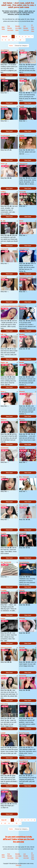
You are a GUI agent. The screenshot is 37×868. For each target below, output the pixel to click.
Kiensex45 (23, 676)
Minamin (22, 420)
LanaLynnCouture (25, 704)
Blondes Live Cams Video (18, 28)
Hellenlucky (23, 78)
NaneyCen (4, 106)
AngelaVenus (5, 789)
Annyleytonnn (5, 136)
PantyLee (4, 505)
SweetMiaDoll (24, 761)
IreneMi (22, 106)
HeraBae (4, 533)
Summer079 (5, 448)
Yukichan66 (4, 249)
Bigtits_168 (4, 362)
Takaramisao (23, 164)
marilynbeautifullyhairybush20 (11, 306)
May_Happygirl (24, 477)
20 (20, 40)
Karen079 (4, 277)
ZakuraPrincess (24, 249)
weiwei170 (23, 306)
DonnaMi (22, 619)
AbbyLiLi (4, 420)
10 (9, 40)
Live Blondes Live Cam (26, 28)
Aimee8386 (23, 533)
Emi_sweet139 (24, 505)
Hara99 (21, 362)
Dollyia (3, 619)
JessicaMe (23, 192)
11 (13, 40)
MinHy (21, 221)
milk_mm (4, 334)
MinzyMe (22, 648)
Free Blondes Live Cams (10, 28)
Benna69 (22, 448)
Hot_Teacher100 (6, 562)
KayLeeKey (4, 704)
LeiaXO (3, 733)
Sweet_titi (4, 164)
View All (5, 37)
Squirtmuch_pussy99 (26, 277)
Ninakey (3, 477)
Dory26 (3, 78)
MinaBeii (22, 334)
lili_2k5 (3, 221)
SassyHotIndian (24, 562)
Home (11, 46)
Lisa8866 (4, 590)
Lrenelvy (4, 676)
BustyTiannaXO (24, 733)
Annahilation (5, 50)
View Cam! (9, 75)
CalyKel (22, 136)
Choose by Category (22, 46)
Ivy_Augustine (5, 761)
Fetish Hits (18, 865)
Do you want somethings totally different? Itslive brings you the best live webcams (18, 839)
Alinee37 (22, 392)
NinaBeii (22, 50)
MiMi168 (22, 590)
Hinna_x (3, 392)
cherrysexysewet (6, 648)
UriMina (3, 192)
